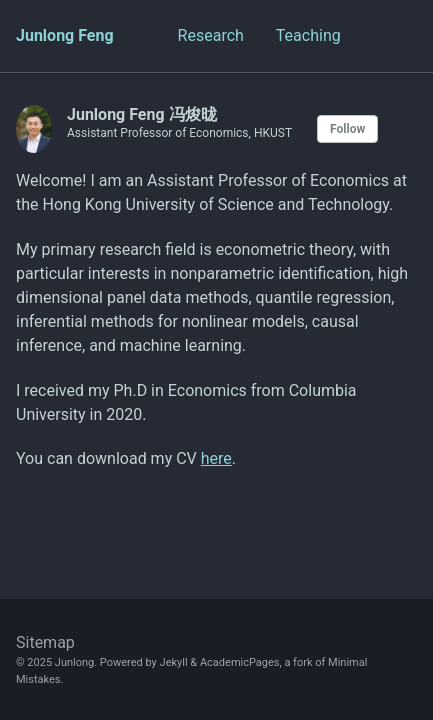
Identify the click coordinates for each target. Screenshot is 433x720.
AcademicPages (240, 662)
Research (211, 35)
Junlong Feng (65, 35)
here (216, 458)
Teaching (308, 35)
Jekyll (174, 662)
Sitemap (45, 642)
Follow (347, 129)
